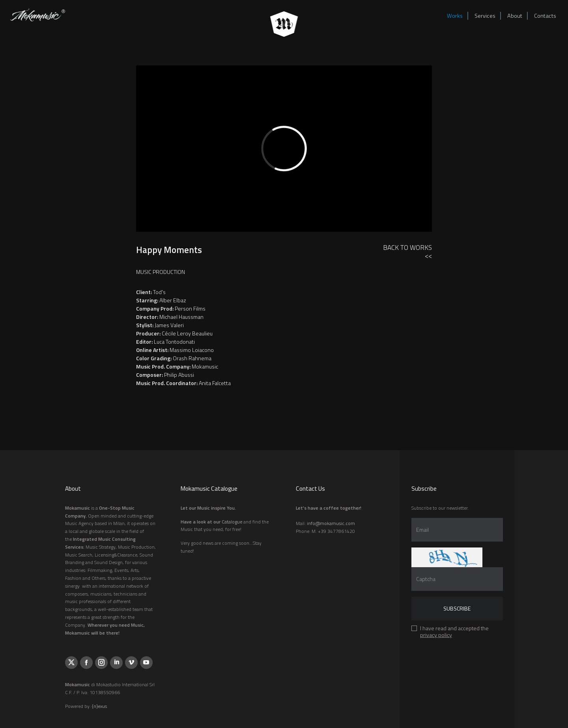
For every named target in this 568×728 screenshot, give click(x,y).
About (515, 16)
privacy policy (436, 635)
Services (485, 16)
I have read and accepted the (454, 633)
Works (455, 16)
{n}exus (99, 706)
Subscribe (457, 608)
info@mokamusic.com (331, 523)
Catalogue (232, 522)
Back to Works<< (407, 252)
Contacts (545, 16)
